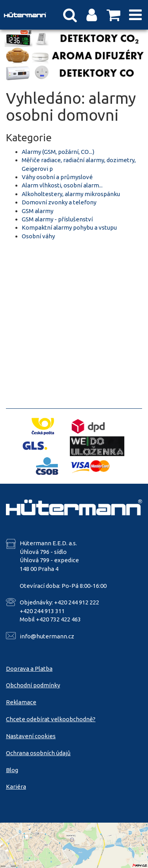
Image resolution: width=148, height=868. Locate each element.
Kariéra (16, 787)
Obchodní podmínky (33, 685)
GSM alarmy (37, 211)
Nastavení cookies (31, 736)
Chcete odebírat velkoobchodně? (51, 719)
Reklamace (21, 702)
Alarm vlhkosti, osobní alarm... (62, 185)
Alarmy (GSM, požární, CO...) (58, 152)
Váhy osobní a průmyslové (57, 177)
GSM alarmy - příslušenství (57, 219)
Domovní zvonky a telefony (59, 202)
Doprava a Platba (29, 669)
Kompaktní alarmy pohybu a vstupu (69, 227)
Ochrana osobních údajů (38, 753)
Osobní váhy (38, 236)
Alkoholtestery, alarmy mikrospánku (71, 194)
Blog (12, 770)
